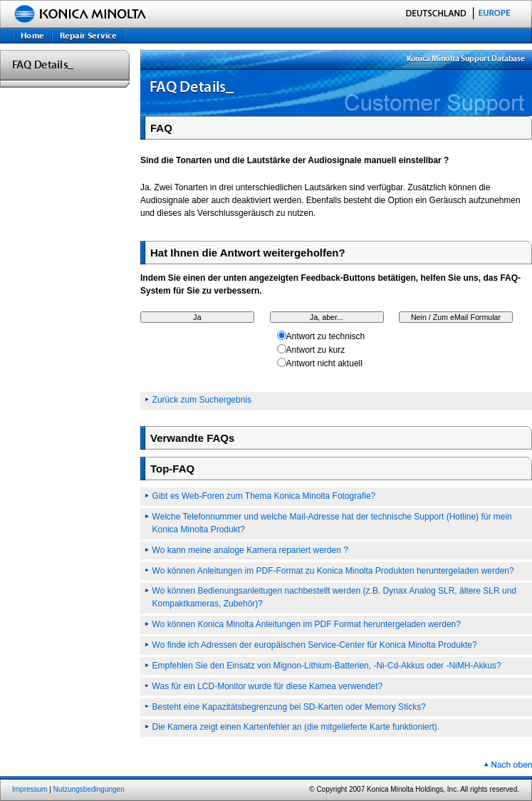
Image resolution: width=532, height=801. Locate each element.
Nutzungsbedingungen (89, 789)
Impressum (30, 789)
